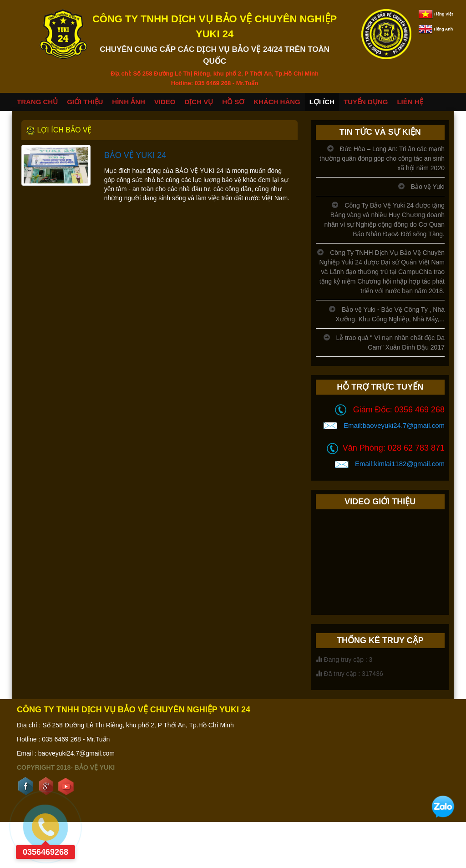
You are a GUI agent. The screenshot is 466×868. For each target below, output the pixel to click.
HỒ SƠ (233, 102)
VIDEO (165, 102)
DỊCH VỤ (199, 102)
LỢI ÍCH (322, 102)
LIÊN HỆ (410, 102)
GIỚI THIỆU (85, 102)
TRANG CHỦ (37, 102)
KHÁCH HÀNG (277, 102)
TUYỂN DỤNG (366, 102)
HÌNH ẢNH (129, 102)
